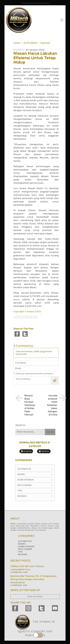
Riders (35, 474)
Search (50, 432)
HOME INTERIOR (26, 547)
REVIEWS (23, 555)
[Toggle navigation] (62, 20)
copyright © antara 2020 (27, 312)
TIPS (20, 552)
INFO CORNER (25, 549)
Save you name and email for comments (35, 374)
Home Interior (35, 480)
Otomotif (45, 43)
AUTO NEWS (30, 43)
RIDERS (22, 544)
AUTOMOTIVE (25, 541)
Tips (35, 491)
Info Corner (35, 485)
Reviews (35, 496)
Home (17, 43)
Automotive (35, 469)
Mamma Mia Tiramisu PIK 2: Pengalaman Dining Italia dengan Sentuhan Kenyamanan (33, 579)
